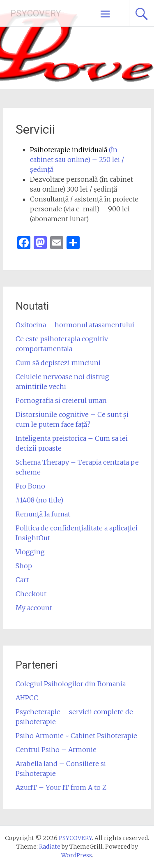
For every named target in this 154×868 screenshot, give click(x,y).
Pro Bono (30, 486)
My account (34, 608)
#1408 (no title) (39, 500)
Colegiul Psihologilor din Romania (71, 684)
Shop (24, 566)
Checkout (31, 594)
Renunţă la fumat (43, 514)
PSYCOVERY (36, 13)
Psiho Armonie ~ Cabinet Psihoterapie (76, 736)
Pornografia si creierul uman (61, 400)
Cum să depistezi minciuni (58, 363)
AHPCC (27, 698)
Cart (22, 580)
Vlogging (30, 552)
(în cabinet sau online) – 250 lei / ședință (77, 160)
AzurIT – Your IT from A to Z (61, 787)
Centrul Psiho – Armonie (56, 750)
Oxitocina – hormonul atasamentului (75, 325)
